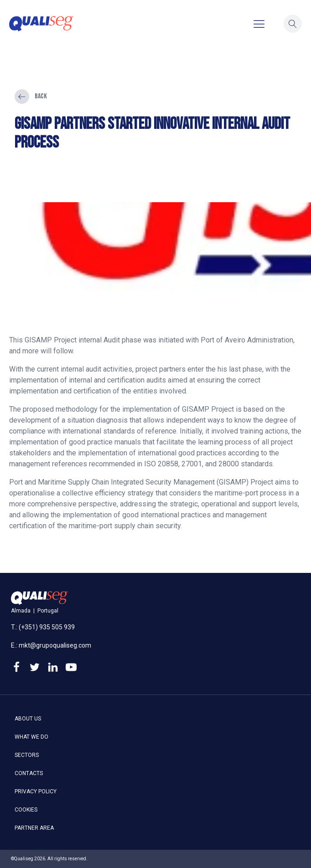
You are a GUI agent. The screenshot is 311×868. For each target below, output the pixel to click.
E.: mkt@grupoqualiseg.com (51, 645)
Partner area (34, 828)
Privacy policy (36, 791)
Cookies (26, 810)
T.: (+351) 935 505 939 (43, 627)
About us (28, 719)
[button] (293, 24)
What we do (31, 737)
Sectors (27, 755)
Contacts (29, 773)
